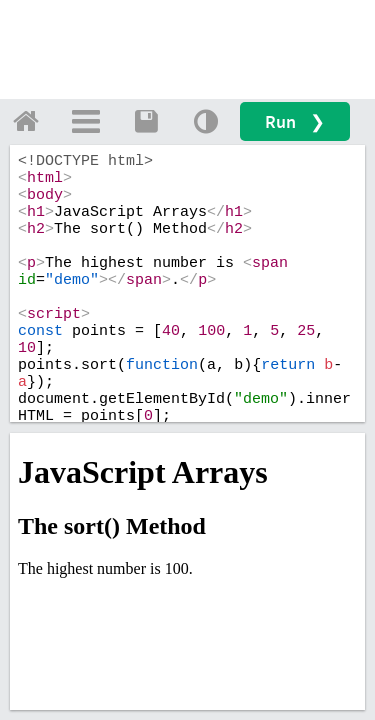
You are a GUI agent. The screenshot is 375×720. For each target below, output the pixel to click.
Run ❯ (295, 121)
